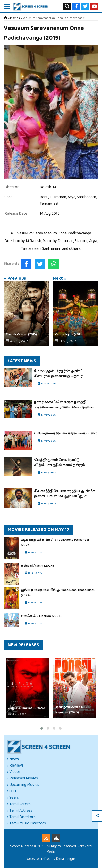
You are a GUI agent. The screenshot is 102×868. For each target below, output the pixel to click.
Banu (44, 197)
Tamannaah (50, 204)
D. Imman (58, 197)
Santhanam (86, 197)
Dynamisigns (66, 859)
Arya (71, 197)
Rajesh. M (48, 187)
